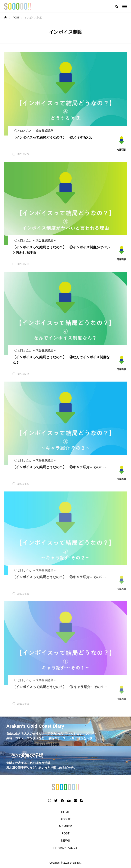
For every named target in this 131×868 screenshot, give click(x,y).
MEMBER (65, 826)
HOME (65, 812)
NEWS (65, 841)
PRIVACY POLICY (65, 848)
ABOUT (65, 819)
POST (65, 833)
